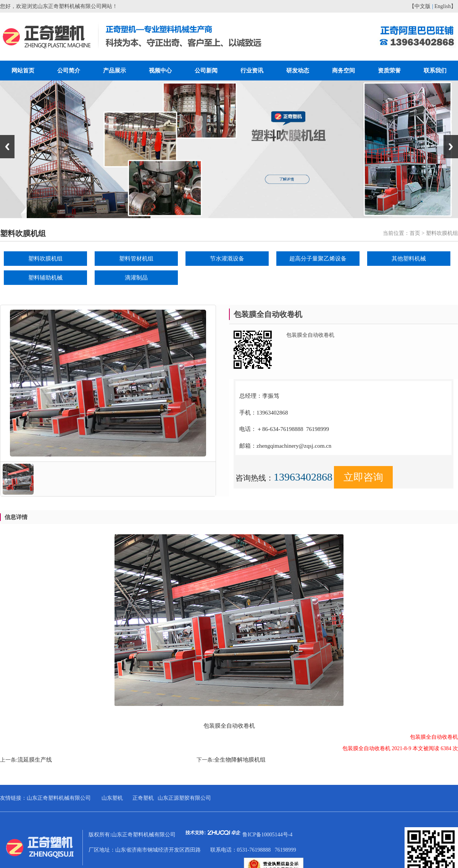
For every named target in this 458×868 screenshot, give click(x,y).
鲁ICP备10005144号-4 (267, 835)
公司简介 (69, 71)
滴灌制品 (136, 278)
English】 (445, 6)
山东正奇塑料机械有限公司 (59, 798)
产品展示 (114, 71)
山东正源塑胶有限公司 (184, 798)
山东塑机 (112, 798)
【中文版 (420, 6)
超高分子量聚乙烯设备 (318, 259)
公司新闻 (206, 71)
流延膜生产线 (35, 760)
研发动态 (298, 71)
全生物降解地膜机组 (240, 760)
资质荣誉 (389, 71)
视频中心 (160, 71)
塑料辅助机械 (45, 278)
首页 (415, 233)
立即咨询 (363, 477)
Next (451, 147)
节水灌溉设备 (227, 259)
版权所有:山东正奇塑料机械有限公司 (165, 835)
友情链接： (13, 798)
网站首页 (23, 71)
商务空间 (343, 71)
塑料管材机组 (136, 259)
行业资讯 (252, 71)
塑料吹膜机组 (45, 259)
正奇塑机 (143, 798)
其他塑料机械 (409, 259)
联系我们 (435, 71)
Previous (7, 147)
